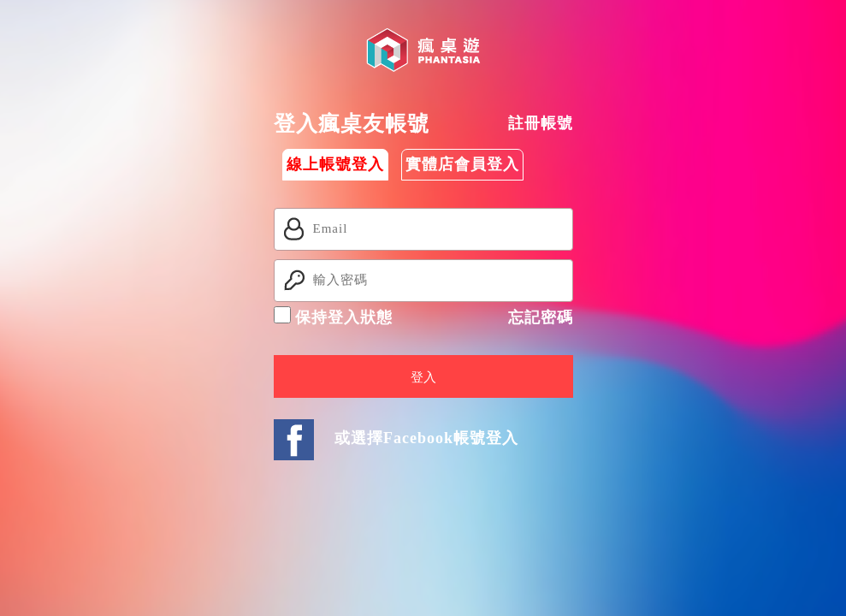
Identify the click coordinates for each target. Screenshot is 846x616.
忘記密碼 (541, 317)
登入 (423, 377)
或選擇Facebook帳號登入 (426, 438)
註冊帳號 (541, 123)
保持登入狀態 (334, 316)
